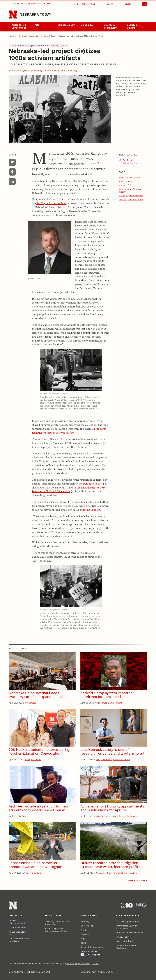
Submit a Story (19, 932)
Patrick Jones (126, 178)
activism (123, 199)
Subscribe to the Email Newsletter (20, 940)
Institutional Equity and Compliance (127, 927)
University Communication (30, 36)
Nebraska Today (35, 15)
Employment (87, 926)
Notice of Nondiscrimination (130, 933)
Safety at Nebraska (125, 941)
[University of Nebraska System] (142, 905)
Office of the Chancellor (92, 947)
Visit (76, 4)
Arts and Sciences (128, 185)
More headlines (136, 881)
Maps (83, 939)
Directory (85, 922)
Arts (37, 25)
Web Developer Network (78, 964)
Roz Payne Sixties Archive (51, 203)
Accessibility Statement (128, 922)
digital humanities (135, 196)
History (137, 178)
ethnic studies (126, 181)
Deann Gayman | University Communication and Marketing (44, 71)
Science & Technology (110, 26)
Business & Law (67, 25)
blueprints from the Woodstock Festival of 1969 (69, 431)
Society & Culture (132, 26)
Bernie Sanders (91, 510)
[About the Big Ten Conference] (127, 905)
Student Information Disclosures (126, 947)
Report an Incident (90, 953)
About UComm (19, 928)
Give (93, 4)
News (83, 943)
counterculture (136, 199)
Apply (84, 4)
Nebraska (13, 36)
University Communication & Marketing (57, 923)
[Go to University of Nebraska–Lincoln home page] (13, 15)
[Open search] (135, 4)
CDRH (122, 196)
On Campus (87, 25)
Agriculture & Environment (19, 26)
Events (84, 930)
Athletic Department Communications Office (56, 930)
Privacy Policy (123, 937)
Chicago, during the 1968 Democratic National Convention (69, 490)
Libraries (85, 934)
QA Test (96, 964)
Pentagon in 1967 (93, 484)
